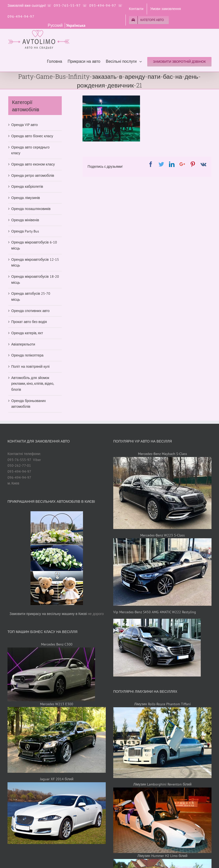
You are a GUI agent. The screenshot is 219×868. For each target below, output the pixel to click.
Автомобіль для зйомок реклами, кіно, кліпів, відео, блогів (32, 384)
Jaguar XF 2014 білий (57, 779)
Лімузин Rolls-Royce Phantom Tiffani (162, 704)
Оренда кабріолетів (27, 186)
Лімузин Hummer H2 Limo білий (162, 856)
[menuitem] (136, 9)
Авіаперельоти (23, 344)
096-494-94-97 (21, 16)
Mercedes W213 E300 (57, 704)
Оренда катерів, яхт (27, 333)
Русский (56, 25)
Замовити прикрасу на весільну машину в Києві (48, 614)
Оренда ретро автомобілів (33, 175)
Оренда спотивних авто (30, 311)
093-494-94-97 (103, 5)
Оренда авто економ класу (33, 164)
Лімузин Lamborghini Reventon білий (162, 784)
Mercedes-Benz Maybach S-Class (162, 454)
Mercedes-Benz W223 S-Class (162, 535)
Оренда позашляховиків (31, 209)
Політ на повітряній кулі (30, 366)
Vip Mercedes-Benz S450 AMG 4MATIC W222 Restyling (155, 612)
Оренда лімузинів (26, 198)
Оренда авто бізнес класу (32, 136)
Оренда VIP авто (24, 125)
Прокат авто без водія (29, 322)
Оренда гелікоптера (27, 355)
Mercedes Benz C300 (57, 644)
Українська (76, 25)
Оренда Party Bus (25, 231)
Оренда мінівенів (25, 220)
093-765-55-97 (67, 5)
